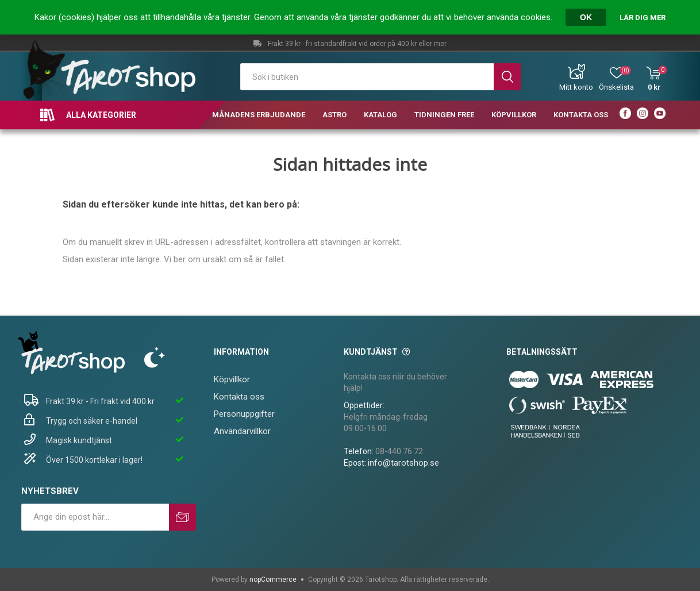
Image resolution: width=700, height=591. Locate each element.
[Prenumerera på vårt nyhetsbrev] (95, 517)
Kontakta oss (239, 397)
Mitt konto (576, 87)
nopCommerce (273, 580)
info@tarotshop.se (403, 463)
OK (586, 17)
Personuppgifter (244, 414)
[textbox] (367, 77)
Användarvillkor (242, 431)
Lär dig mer (643, 18)
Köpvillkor (232, 379)
